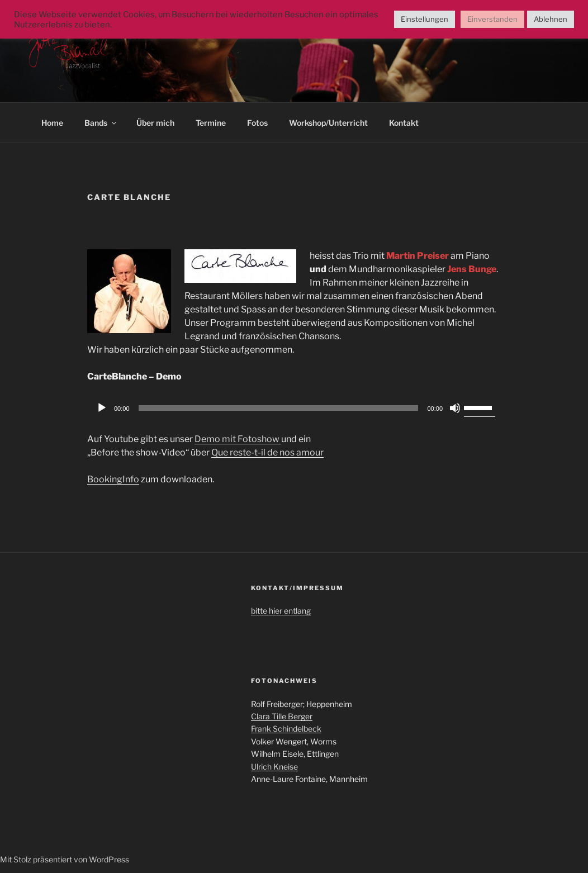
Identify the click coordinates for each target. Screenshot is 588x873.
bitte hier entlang (281, 611)
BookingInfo (113, 479)
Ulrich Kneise (274, 767)
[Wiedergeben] (102, 408)
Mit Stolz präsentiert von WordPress (65, 859)
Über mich (155, 123)
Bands (101, 123)
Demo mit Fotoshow (238, 439)
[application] (294, 408)
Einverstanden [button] (492, 19)
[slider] (279, 408)
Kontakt (404, 123)
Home (52, 123)
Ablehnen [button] (551, 19)
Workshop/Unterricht (328, 123)
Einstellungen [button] (425, 19)
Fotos (257, 123)
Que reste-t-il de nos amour (267, 452)
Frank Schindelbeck (286, 729)
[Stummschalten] (455, 408)
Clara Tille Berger (282, 716)
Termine (211, 123)
